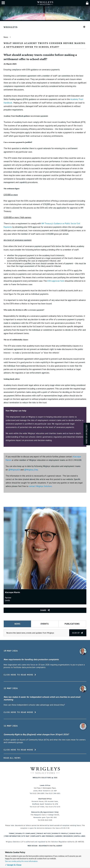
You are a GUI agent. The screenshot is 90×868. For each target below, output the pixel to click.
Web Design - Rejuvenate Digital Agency (45, 846)
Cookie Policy (75, 833)
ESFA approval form (56, 281)
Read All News (12, 758)
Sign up (77, 633)
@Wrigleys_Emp (31, 470)
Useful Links (80, 836)
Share (43, 610)
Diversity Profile (60, 833)
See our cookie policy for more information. (22, 861)
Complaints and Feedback (42, 836)
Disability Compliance (26, 833)
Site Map (25, 836)
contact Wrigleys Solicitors (40, 486)
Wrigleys (11, 27)
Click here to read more (18, 675)
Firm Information (13, 836)
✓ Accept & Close (13, 865)
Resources (68, 836)
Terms (12, 833)
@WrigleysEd (14, 470)
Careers (59, 836)
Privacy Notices (44, 833)
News (6, 37)
